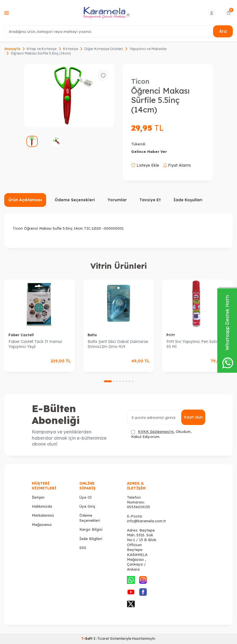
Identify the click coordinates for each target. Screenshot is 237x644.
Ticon (140, 81)
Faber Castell (21, 335)
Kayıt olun (193, 417)
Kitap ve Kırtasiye (42, 49)
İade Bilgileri (91, 539)
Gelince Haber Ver (149, 152)
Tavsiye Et (150, 200)
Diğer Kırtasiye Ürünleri (104, 49)
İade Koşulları (188, 200)
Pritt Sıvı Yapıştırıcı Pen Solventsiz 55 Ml (197, 344)
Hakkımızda (42, 506)
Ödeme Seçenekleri (75, 200)
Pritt (171, 335)
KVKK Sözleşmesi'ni (156, 431)
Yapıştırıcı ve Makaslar (148, 49)
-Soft (87, 639)
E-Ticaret (101, 639)
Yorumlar (117, 200)
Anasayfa (12, 49)
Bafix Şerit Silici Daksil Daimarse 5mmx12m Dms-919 (118, 344)
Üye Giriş (87, 506)
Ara (223, 31)
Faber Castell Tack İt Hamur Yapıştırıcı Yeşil (35, 344)
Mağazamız (42, 525)
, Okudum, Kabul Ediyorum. (161, 434)
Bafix (92, 335)
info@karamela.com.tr (147, 521)
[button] (108, 381)
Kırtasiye (71, 49)
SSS (83, 548)
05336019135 (138, 507)
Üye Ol (85, 497)
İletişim (38, 497)
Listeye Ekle (145, 165)
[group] (69, 96)
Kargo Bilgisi (91, 529)
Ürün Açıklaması (25, 200)
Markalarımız (43, 515)
